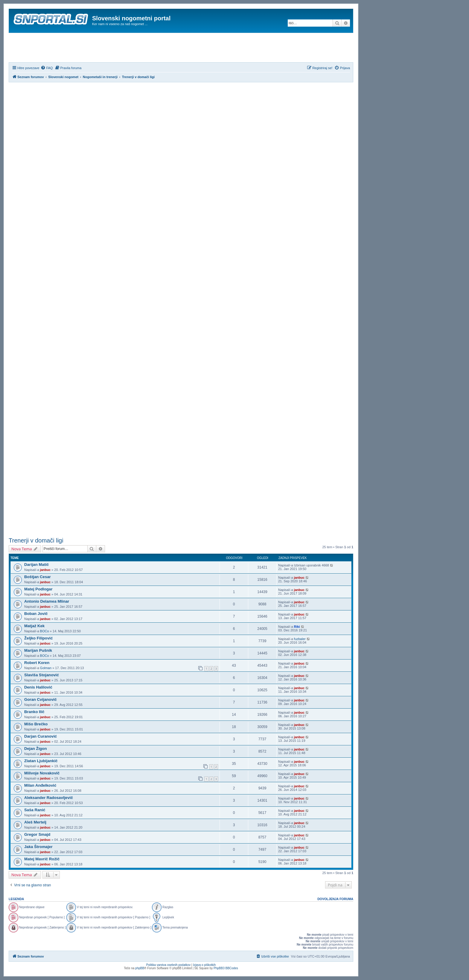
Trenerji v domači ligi (36, 540)
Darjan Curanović (41, 736)
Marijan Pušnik (38, 650)
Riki (297, 627)
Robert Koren (37, 663)
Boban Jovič (36, 614)
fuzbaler (300, 639)
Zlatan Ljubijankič (41, 761)
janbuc (45, 570)
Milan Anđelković (40, 785)
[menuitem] (47, 68)
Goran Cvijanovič (40, 699)
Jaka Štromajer (38, 847)
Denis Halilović (38, 687)
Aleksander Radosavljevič (49, 798)
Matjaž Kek (34, 626)
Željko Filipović (38, 638)
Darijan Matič (36, 565)
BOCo (45, 631)
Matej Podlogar (38, 589)
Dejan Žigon (35, 749)
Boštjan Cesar (38, 577)
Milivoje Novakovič (42, 773)
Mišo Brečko (36, 724)
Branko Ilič (34, 712)
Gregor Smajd (37, 834)
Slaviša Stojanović (42, 675)
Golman (46, 668)
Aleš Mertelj (35, 822)
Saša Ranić (35, 810)
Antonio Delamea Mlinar (47, 601)
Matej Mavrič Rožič (42, 859)
